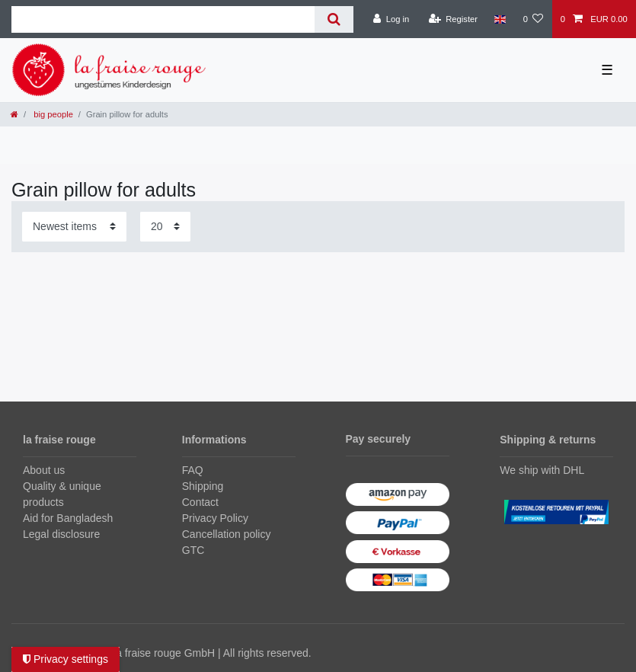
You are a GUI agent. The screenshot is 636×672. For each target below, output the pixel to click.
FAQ (193, 470)
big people (52, 114)
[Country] (500, 19)
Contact (200, 502)
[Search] (334, 19)
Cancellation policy (227, 534)
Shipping (203, 486)
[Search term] (163, 19)
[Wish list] (533, 19)
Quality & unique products (62, 494)
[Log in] (391, 19)
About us (44, 470)
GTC (193, 550)
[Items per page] (165, 227)
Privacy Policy (215, 518)
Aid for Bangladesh (68, 518)
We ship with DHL (542, 470)
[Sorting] (74, 227)
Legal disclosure (61, 534)
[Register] (453, 19)
